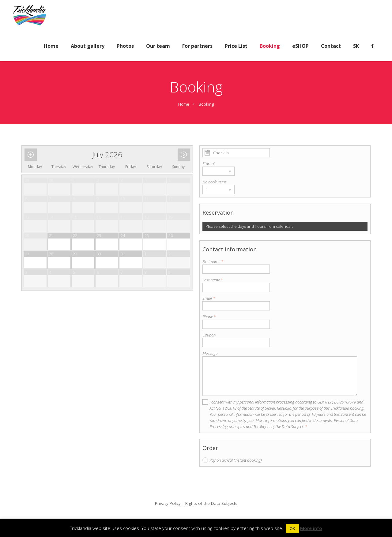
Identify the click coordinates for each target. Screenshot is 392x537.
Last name (213, 280)
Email (209, 298)
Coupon (209, 335)
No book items (215, 182)
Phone (209, 317)
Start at (209, 163)
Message (210, 353)
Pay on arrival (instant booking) (236, 460)
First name (213, 261)
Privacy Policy (168, 503)
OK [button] (292, 528)
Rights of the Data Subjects (211, 503)
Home (184, 104)
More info (311, 528)
